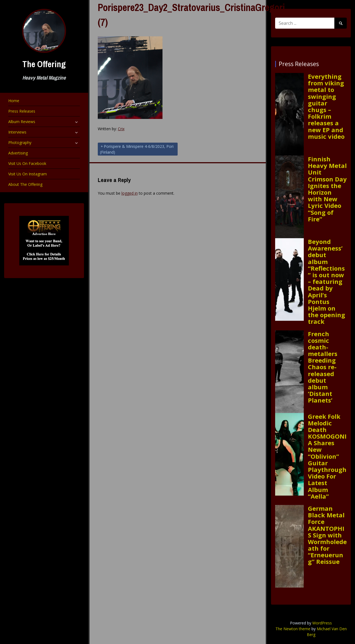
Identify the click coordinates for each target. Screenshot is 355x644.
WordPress (322, 623)
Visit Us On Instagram (28, 174)
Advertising (18, 153)
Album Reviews (22, 122)
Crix (121, 129)
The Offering (44, 64)
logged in (130, 193)
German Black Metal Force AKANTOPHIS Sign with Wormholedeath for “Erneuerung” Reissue (327, 535)
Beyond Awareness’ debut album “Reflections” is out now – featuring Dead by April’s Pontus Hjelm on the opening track (326, 281)
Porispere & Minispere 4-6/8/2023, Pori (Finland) (137, 149)
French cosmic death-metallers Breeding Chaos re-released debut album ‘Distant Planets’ (323, 367)
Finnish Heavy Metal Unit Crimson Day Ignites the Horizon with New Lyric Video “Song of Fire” (327, 189)
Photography (20, 142)
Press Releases (22, 111)
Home (14, 101)
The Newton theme (293, 629)
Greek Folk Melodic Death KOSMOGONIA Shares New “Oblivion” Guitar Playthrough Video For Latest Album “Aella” (327, 456)
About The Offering (25, 184)
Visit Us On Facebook (27, 163)
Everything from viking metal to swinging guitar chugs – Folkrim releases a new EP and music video (326, 106)
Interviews (17, 132)
